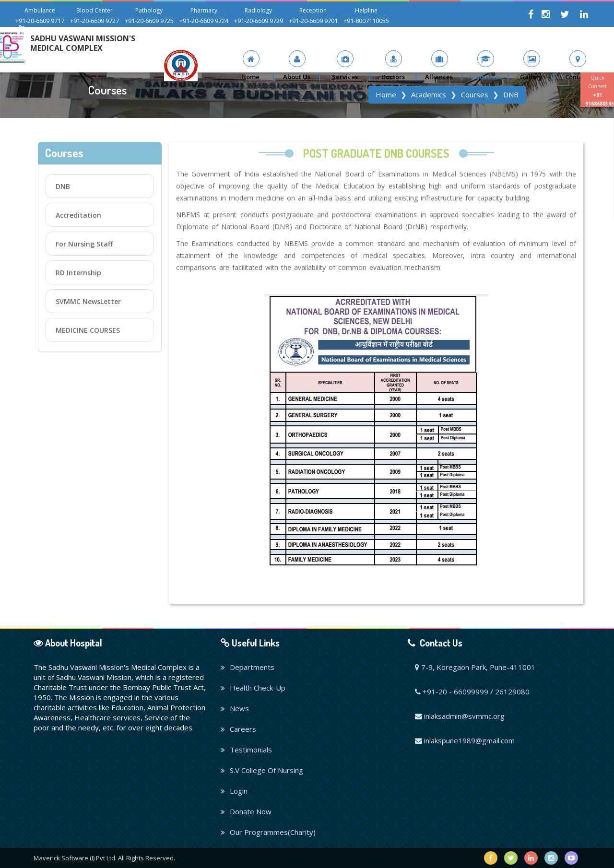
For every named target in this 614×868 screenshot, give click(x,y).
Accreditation (78, 215)
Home (386, 94)
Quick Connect (600, 91)
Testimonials (246, 750)
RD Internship (78, 273)
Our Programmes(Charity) (268, 832)
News (235, 708)
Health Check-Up (253, 688)
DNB (63, 186)
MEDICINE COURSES (88, 330)
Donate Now (246, 811)
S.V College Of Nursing (262, 770)
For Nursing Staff (84, 244)
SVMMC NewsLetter (88, 301)
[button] (297, 65)
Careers (238, 729)
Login (234, 791)
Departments (248, 667)
